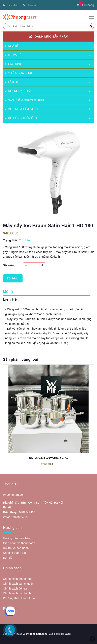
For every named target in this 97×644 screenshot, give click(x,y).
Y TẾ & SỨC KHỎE (19, 73)
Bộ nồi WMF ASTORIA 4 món (48, 458)
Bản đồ (8, 558)
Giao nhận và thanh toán (19, 543)
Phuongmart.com (36, 634)
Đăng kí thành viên (15, 553)
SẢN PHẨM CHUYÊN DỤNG (25, 100)
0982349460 (27, 512)
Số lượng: (10, 265)
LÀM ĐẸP (13, 82)
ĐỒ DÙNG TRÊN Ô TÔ (22, 118)
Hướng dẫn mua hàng (17, 538)
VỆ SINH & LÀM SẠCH (21, 109)
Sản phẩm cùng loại (20, 360)
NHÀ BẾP (13, 46)
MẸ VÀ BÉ (13, 55)
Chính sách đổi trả (15, 589)
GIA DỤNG (14, 64)
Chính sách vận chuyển (18, 584)
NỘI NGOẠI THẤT (18, 91)
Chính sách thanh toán (18, 579)
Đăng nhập (11, 5)
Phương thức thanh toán (19, 598)
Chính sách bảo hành (17, 593)
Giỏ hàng (85, 5)
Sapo (68, 634)
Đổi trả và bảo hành (16, 548)
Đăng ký (29, 5)
